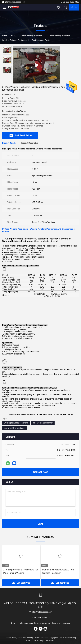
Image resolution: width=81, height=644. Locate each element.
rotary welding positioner (15, 428)
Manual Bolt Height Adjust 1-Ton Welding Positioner (58, 571)
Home (5, 35)
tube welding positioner (43, 423)
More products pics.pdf (46, 241)
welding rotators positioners (16, 423)
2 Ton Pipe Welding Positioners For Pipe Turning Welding (21, 571)
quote (74, 7)
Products (15, 35)
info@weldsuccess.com (14, 2)
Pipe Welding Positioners (33, 35)
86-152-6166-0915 (70, 2)
